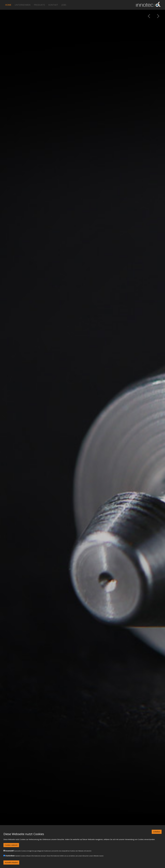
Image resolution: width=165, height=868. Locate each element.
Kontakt (53, 5)
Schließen (157, 832)
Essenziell (9, 851)
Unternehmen (23, 5)
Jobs (64, 5)
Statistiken (10, 856)
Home (8, 5)
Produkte (39, 5)
